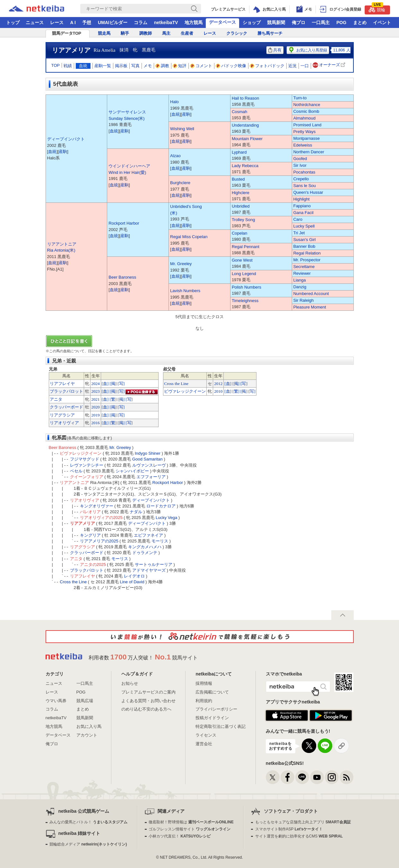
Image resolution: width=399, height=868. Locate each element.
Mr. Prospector (307, 260)
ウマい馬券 (56, 701)
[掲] (113, 384)
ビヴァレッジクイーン (185, 391)
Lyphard (239, 152)
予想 (87, 22)
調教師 (146, 33)
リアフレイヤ (62, 384)
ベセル (76, 471)
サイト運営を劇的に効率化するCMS (299, 836)
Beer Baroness (122, 277)
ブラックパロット (66, 391)
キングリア (90, 535)
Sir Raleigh (304, 300)
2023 (96, 391)
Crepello (301, 179)
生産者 (187, 33)
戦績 (68, 66)
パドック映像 (231, 66)
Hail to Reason (245, 98)
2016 (96, 423)
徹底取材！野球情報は (191, 822)
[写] (121, 384)
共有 (275, 50)
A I (73, 22)
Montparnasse (307, 138)
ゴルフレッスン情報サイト (190, 829)
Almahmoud (304, 118)
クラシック (237, 33)
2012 (218, 384)
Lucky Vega (166, 518)
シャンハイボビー (132, 471)
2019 (96, 415)
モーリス (160, 541)
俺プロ (299, 22)
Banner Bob (304, 246)
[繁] (113, 399)
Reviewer (302, 273)
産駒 (63, 152)
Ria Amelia (105, 50)
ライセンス (206, 735)
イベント (382, 22)
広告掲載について (212, 692)
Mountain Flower (247, 139)
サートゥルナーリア (154, 564)
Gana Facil (304, 213)
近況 (292, 66)
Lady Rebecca (245, 166)
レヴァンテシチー (87, 465)
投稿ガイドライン (212, 718)
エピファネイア (148, 535)
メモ (148, 66)
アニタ (56, 399)
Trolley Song (243, 220)
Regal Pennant (246, 247)
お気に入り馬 (89, 726)
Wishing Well (182, 129)
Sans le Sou (305, 186)
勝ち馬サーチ (270, 33)
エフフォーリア (151, 477)
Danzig (300, 287)
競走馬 (104, 33)
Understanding (245, 125)
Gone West (242, 260)
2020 (96, 407)
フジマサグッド (85, 459)
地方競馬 (194, 22)
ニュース (35, 22)
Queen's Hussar (308, 192)
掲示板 (121, 66)
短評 (180, 66)
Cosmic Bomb (306, 111)
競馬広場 (85, 701)
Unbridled (241, 206)
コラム (141, 22)
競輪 (377, 9)
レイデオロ (134, 576)
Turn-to (300, 98)
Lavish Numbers (185, 291)
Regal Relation (307, 253)
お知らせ (130, 683)
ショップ (252, 22)
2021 (96, 399)
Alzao (175, 156)
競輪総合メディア (88, 844)
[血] (105, 384)
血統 (83, 66)
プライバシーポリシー (216, 709)
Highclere (241, 193)
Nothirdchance (307, 105)
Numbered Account (311, 294)
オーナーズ (330, 65)
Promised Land (307, 125)
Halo (174, 102)
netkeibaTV (166, 22)
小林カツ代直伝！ (180, 836)
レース (57, 22)
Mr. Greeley (181, 264)
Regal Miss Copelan (189, 237)
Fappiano (302, 206)
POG (341, 22)
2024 (96, 384)
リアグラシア (62, 415)
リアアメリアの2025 (99, 541)
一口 (305, 66)
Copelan (239, 233)
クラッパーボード (66, 407)
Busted (238, 179)
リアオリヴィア (64, 423)
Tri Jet (299, 233)
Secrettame (304, 267)
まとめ (360, 22)
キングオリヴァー (97, 506)
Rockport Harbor (124, 223)
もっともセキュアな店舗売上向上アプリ (303, 822)
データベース (222, 22)
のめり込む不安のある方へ (146, 709)
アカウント (87, 735)
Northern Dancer (309, 152)
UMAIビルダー (113, 22)
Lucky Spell (304, 226)
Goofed (300, 159)
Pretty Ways (305, 132)
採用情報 (204, 683)
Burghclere (180, 183)
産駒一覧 (103, 66)
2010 (218, 391)
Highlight (302, 199)
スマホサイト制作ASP (289, 829)
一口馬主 (321, 22)
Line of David (132, 582)
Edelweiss (303, 145)
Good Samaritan (147, 459)
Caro (298, 219)
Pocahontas (304, 172)
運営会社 (204, 744)
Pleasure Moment (310, 307)
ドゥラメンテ (145, 553)
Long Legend (244, 274)
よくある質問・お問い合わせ (148, 701)
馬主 (166, 33)
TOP (56, 65)
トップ (13, 22)
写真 (135, 66)
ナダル (136, 512)
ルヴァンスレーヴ (149, 465)
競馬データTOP (67, 33)
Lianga (300, 280)
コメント (201, 66)
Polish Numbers (247, 287)
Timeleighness (245, 301)
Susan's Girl (305, 240)
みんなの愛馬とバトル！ (88, 822)
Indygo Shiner (148, 453)
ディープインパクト (66, 139)
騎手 (125, 33)
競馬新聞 (276, 22)
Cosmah (239, 112)
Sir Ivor (300, 165)
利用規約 (204, 701)
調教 (162, 66)
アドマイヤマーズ (149, 570)
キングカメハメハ (145, 547)
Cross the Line (176, 384)
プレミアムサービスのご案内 (148, 692)
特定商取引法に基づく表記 (221, 726)
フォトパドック (267, 66)
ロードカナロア (161, 506)
